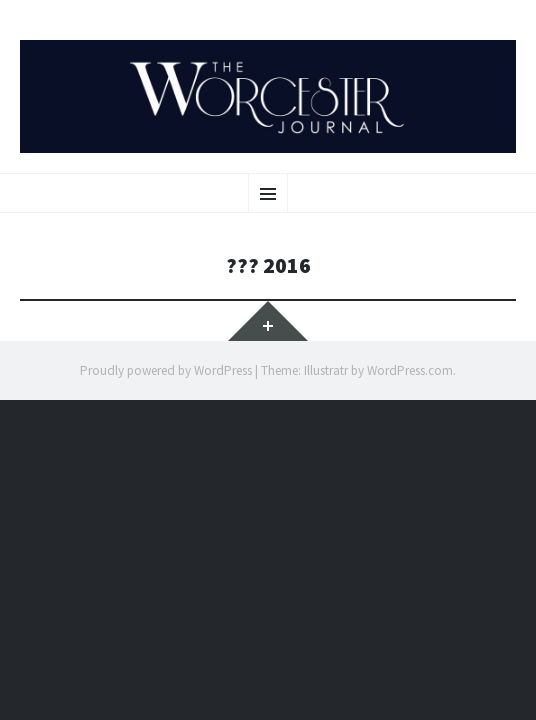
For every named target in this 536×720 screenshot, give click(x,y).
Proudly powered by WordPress (166, 370)
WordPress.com (410, 370)
